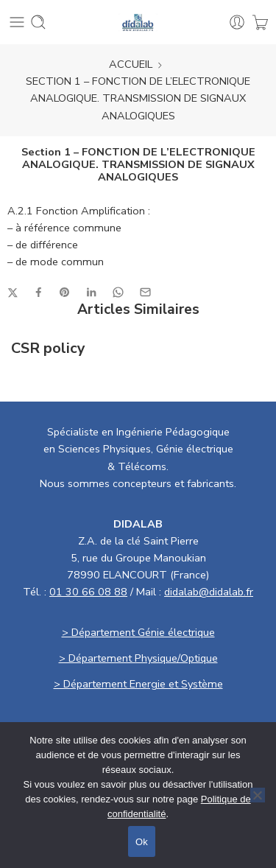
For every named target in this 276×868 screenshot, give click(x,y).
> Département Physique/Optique (138, 658)
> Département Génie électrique (138, 632)
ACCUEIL (131, 64)
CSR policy (48, 349)
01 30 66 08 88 (88, 592)
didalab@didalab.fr (209, 592)
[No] (258, 795)
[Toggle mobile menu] (17, 22)
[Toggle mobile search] (38, 22)
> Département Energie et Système (138, 684)
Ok (142, 842)
